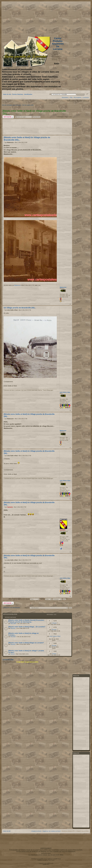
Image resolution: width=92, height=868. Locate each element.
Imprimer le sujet (50, 94)
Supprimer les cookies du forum (52, 831)
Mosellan (13, 637)
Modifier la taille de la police (87, 94)
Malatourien (10, 142)
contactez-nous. (46, 853)
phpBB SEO (46, 865)
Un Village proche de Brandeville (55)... (20, 308)
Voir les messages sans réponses (12, 105)
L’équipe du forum (36, 831)
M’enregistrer (78, 97)
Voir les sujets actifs (28, 105)
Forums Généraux (18, 94)
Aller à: (27, 608)
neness (13, 654)
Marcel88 (13, 623)
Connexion (86, 97)
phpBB (41, 859)
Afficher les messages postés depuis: (24, 599)
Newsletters (65, 97)
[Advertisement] (70, 18)
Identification (28, 94)
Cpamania (10, 507)
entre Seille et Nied (12, 310)
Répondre (8, 117)
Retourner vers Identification (12, 608)
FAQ (71, 97)
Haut (70, 134)
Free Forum (51, 860)
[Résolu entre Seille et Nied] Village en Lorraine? (26, 643)
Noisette (13, 628)
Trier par (46, 599)
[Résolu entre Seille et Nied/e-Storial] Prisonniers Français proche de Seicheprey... (26, 621)
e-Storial (54, 623)
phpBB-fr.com (50, 863)
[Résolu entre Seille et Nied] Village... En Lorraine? (27, 627)
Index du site (7, 94)
